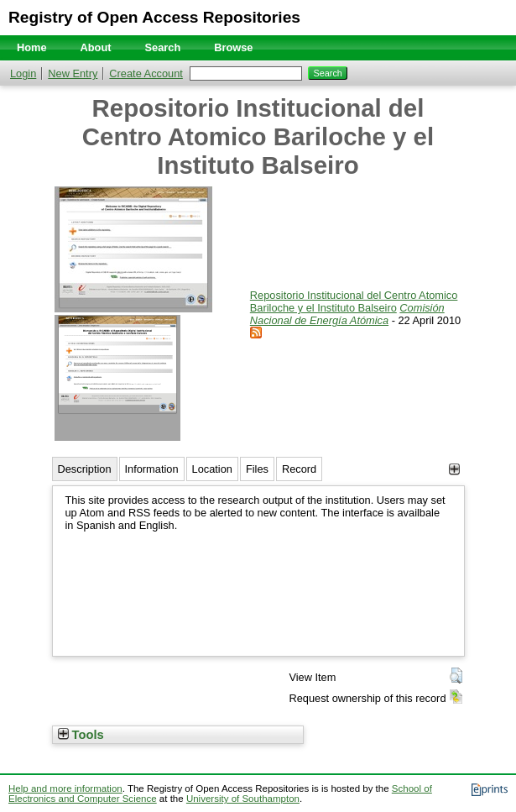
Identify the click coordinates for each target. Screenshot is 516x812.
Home (32, 47)
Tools (81, 735)
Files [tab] (257, 469)
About (96, 47)
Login (23, 73)
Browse (233, 47)
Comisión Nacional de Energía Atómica (347, 314)
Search (163, 47)
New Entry (73, 73)
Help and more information (65, 788)
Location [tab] (212, 469)
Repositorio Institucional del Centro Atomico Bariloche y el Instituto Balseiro (354, 301)
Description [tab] (85, 469)
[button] (456, 676)
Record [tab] (299, 469)
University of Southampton (243, 799)
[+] (454, 469)
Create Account (146, 73)
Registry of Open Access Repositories (154, 17)
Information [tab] (152, 469)
